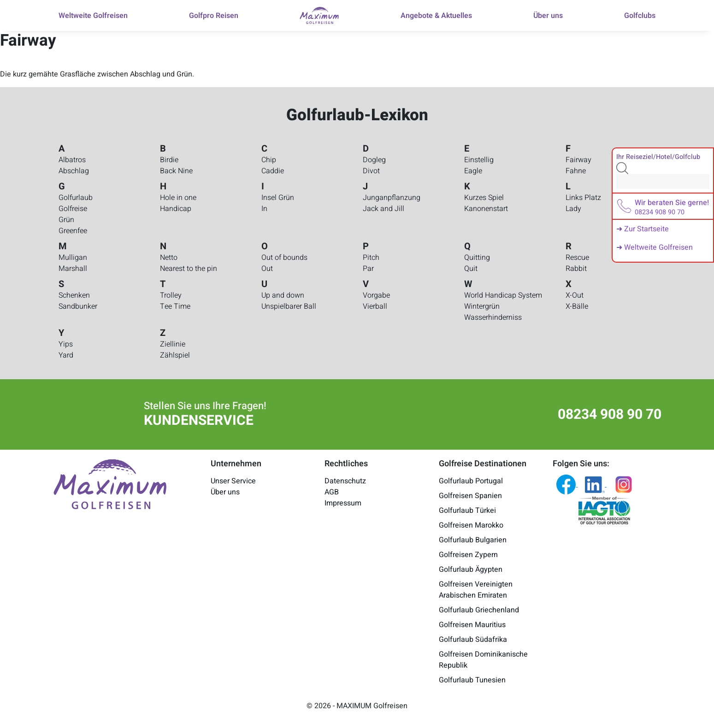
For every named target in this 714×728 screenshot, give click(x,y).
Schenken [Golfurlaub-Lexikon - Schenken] (74, 295)
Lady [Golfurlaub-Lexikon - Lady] (573, 209)
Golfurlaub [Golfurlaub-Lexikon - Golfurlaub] (76, 198)
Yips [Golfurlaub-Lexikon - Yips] (66, 344)
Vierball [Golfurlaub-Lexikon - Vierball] (375, 306)
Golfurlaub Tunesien (472, 680)
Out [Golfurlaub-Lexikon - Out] (267, 269)
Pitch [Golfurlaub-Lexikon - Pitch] (371, 258)
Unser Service (233, 481)
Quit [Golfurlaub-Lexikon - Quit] (471, 269)
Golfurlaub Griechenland (479, 610)
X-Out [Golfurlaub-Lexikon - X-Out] (575, 295)
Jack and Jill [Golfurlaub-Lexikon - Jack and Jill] (384, 209)
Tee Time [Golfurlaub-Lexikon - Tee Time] (175, 306)
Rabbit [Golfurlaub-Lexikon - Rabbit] (576, 269)
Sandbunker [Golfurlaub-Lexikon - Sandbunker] (78, 306)
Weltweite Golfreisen (658, 247)
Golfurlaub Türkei (467, 511)
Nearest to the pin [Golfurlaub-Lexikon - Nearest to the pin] (189, 269)
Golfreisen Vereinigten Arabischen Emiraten (476, 590)
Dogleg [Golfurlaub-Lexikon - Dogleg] (374, 160)
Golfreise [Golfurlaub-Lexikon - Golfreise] (73, 209)
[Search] (663, 182)
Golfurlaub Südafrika (473, 640)
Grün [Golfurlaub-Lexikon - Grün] (66, 220)
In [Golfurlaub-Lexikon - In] (264, 209)
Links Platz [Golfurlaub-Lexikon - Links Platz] (583, 198)
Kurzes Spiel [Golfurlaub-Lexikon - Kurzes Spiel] (484, 198)
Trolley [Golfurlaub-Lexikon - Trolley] (171, 295)
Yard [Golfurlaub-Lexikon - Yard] (66, 355)
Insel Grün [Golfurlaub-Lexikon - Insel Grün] (278, 198)
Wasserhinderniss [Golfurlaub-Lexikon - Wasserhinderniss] (493, 317)
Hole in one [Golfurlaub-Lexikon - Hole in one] (178, 198)
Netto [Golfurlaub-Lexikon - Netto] (169, 258)
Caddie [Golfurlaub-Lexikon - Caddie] (273, 171)
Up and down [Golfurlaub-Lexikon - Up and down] (283, 295)
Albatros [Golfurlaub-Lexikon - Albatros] (72, 160)
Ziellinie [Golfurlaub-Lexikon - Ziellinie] (173, 344)
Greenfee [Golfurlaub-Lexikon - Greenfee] (73, 231)
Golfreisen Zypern (468, 555)
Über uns (225, 492)
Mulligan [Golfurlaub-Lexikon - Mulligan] (73, 258)
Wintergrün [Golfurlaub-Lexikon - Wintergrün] (482, 306)
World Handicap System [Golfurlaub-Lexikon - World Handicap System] (503, 295)
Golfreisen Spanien (470, 496)
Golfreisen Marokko (471, 525)
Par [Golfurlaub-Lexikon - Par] (368, 269)
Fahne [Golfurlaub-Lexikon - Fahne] (576, 171)
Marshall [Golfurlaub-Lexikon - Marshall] (73, 269)
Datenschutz (345, 481)
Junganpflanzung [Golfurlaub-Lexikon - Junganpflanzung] (392, 198)
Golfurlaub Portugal (471, 481)
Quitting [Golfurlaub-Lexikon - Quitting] (477, 258)
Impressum (343, 503)
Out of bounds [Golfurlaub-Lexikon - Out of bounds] (284, 258)
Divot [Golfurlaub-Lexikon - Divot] (371, 171)
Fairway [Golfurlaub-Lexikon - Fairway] (578, 160)
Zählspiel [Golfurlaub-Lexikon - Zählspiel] (175, 355)
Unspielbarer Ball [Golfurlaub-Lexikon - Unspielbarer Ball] (289, 306)
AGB (332, 492)
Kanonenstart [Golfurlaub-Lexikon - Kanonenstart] (486, 209)
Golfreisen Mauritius (472, 625)
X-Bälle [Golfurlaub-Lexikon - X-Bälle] (577, 306)
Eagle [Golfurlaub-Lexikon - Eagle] (473, 171)
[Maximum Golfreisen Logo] (110, 483)
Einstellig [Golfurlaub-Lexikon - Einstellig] (479, 160)
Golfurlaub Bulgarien (473, 540)
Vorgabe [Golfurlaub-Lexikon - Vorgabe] (376, 295)
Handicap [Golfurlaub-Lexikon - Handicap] (176, 209)
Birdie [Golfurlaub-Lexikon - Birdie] (169, 160)
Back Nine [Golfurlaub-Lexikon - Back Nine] (176, 171)
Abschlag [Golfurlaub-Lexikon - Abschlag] (74, 171)
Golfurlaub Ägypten (471, 569)
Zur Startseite (646, 229)
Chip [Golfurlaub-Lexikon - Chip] (269, 160)
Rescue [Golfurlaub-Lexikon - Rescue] (577, 258)
